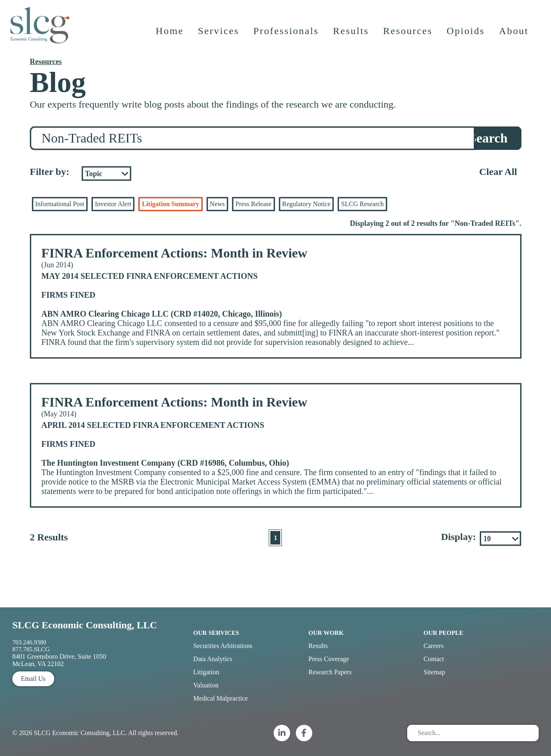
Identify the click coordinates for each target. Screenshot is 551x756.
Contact (434, 659)
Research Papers (330, 672)
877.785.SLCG (31, 649)
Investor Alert (113, 204)
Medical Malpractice (220, 698)
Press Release (254, 204)
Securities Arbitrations (223, 646)
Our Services (216, 633)
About (514, 35)
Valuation (206, 685)
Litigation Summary (170, 204)
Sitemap (434, 672)
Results (352, 35)
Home (170, 35)
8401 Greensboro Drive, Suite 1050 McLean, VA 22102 (59, 660)
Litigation (206, 672)
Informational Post (60, 204)
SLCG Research (362, 204)
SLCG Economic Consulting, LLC (85, 625)
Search (489, 138)
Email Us (33, 679)
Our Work (326, 633)
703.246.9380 (29, 642)
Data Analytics (213, 659)
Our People (444, 633)
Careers (434, 646)
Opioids (467, 35)
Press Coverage (329, 659)
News (217, 204)
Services (219, 35)
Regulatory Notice (307, 204)
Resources (408, 35)
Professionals (287, 35)
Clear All (498, 172)
